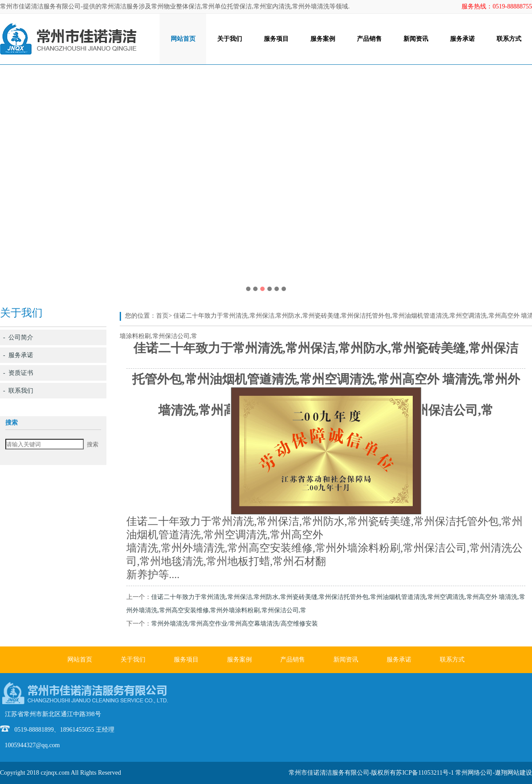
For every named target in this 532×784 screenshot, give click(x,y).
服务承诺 (462, 39)
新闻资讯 (416, 39)
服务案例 (323, 39)
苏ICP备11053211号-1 (425, 773)
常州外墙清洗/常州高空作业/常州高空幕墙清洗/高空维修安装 (235, 624)
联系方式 (509, 39)
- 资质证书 (18, 373)
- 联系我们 (18, 391)
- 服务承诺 (18, 355)
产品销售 (369, 39)
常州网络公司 (474, 773)
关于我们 (230, 39)
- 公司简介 (18, 337)
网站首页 (183, 39)
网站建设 (520, 773)
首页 (162, 316)
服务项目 (276, 39)
